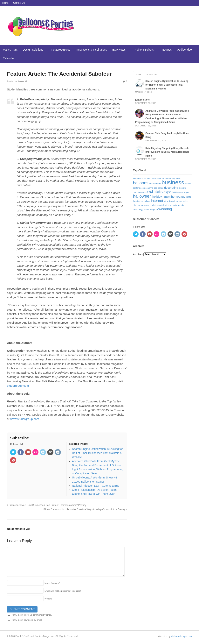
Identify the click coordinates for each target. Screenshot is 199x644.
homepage (178, 197)
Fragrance (180, 192)
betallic (152, 184)
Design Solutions (33, 50)
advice (140, 179)
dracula (136, 192)
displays (183, 188)
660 (135, 179)
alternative (157, 179)
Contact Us (19, 3)
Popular (152, 74)
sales (167, 205)
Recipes (167, 50)
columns (149, 188)
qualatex (154, 205)
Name (52, 583)
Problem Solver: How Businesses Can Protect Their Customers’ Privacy (47, 505)
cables (188, 184)
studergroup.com (18, 386)
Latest (139, 74)
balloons (141, 183)
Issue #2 (23, 81)
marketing (184, 201)
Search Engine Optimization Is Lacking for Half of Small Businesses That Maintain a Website (167, 85)
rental (161, 205)
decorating (171, 188)
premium (145, 205)
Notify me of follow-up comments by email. (32, 615)
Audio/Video (185, 50)
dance (161, 188)
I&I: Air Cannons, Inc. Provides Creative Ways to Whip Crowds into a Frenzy (85, 509)
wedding (165, 209)
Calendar (8, 58)
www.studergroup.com (25, 419)
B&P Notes (119, 50)
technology (138, 209)
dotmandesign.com (182, 636)
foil (173, 192)
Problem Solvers (144, 50)
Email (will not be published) (63, 591)
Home (5, 3)
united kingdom (151, 209)
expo (167, 192)
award (178, 179)
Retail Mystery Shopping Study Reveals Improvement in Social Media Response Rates (167, 152)
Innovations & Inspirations (91, 50)
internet (157, 201)
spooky (181, 205)
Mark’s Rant (10, 50)
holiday (157, 197)
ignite (189, 197)
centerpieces (139, 188)
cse (156, 188)
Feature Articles (61, 50)
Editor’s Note (142, 100)
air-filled (147, 179)
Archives (138, 254)
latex (166, 201)
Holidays (167, 197)
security (173, 205)
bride (159, 184)
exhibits (155, 192)
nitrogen (137, 205)
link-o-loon (174, 201)
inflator (147, 201)
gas (187, 192)
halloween (142, 196)
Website (48, 599)
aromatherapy (168, 179)
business (173, 182)
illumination (138, 201)
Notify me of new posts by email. (27, 620)
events (144, 192)
